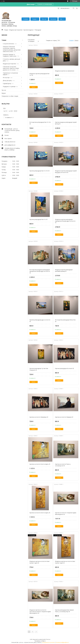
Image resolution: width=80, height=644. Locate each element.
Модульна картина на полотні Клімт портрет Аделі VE (40, 562)
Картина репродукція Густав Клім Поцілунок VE (39, 369)
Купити (34, 87)
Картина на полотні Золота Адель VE (40, 464)
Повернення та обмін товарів (10, 96)
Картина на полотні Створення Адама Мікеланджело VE (66, 514)
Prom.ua (48, 639)
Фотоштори (6, 78)
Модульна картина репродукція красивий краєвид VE (64, 270)
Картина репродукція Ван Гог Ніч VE (39, 171)
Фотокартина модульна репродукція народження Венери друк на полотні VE (40, 271)
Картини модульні (28, 30)
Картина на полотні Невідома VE (64, 417)
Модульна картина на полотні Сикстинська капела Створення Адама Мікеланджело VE (40, 612)
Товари (34, 19)
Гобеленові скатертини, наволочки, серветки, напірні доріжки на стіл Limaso (11, 68)
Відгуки (4, 93)
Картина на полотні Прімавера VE (39, 417)
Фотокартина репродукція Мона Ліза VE (65, 321)
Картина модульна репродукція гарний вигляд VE (66, 123)
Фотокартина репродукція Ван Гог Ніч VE (40, 123)
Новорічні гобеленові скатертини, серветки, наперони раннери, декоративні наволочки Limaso (12, 49)
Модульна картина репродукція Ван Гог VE (39, 74)
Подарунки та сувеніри (9, 87)
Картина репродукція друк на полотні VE (40, 321)
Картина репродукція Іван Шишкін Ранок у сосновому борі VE (64, 611)
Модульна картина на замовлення (65, 71)
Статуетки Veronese (8, 44)
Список (76, 40)
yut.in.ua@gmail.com (10, 145)
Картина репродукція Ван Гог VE (38, 219)
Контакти (53, 19)
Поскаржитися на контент (48, 642)
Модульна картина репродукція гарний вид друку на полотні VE (66, 172)
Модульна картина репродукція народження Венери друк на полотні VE (65, 221)
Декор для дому (7, 80)
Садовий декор (7, 83)
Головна (26, 19)
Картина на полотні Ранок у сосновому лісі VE (63, 465)
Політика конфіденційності (62, 642)
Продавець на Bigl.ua (40, 641)
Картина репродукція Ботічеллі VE (64, 368)
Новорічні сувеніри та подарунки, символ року (10, 55)
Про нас (44, 19)
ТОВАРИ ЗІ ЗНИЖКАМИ (44, 4)
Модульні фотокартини (16, 30)
